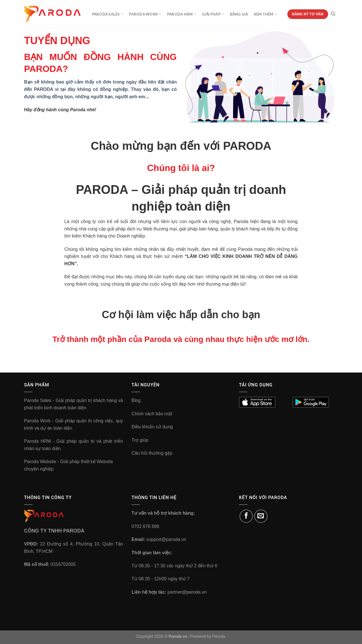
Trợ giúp (140, 440)
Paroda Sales (108, 14)
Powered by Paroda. (208, 636)
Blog (136, 400)
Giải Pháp (213, 14)
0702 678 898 (145, 526)
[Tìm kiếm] (333, 14)
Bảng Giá (239, 14)
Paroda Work (145, 14)
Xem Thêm (266, 14)
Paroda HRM (182, 14)
